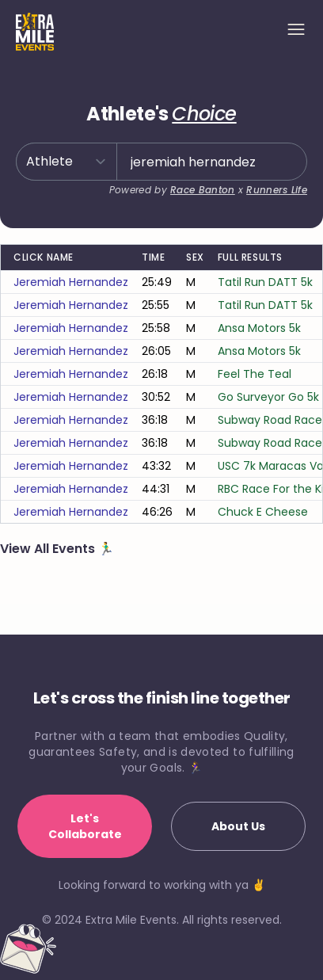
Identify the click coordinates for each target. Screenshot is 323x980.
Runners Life (277, 190)
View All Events (49, 549)
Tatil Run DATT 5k (265, 282)
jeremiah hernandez (71, 282)
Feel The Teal (255, 374)
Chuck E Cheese (263, 512)
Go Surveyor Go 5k (268, 397)
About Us (238, 826)
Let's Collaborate (85, 826)
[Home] (35, 32)
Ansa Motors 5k (259, 328)
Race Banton (202, 190)
